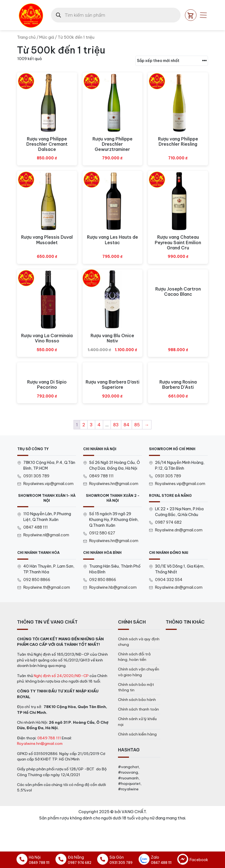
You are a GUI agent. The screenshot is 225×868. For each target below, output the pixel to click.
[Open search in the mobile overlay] (116, 15)
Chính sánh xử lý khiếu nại (137, 722)
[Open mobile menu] (203, 15)
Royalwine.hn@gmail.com (40, 743)
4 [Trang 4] (99, 425)
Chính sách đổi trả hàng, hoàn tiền (134, 657)
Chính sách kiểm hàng (137, 734)
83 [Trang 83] (116, 425)
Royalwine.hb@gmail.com (113, 587)
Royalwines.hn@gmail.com (114, 484)
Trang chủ (26, 37)
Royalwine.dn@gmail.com (179, 530)
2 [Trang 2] (84, 425)
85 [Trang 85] (137, 425)
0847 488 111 (36, 527)
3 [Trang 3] (91, 425)
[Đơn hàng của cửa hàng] (172, 61)
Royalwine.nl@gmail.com (46, 535)
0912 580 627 (102, 533)
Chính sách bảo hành (137, 700)
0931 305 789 (36, 476)
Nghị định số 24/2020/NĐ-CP (61, 676)
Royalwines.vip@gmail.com (48, 484)
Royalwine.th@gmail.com (47, 587)
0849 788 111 (101, 476)
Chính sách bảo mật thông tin (136, 687)
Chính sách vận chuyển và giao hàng (139, 672)
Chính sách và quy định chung (139, 642)
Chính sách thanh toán (138, 709)
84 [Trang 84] (126, 425)
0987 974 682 (168, 522)
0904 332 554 (169, 580)
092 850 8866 (37, 580)
